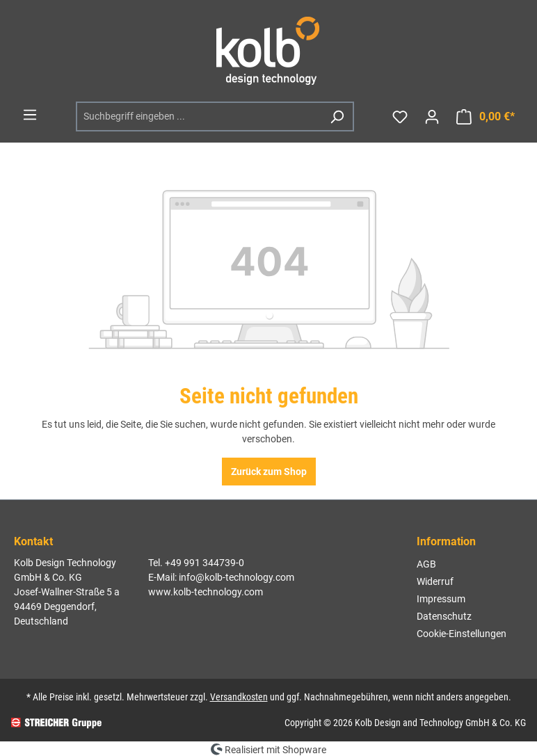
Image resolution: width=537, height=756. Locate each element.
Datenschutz (444, 616)
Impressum (441, 599)
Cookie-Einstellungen (462, 634)
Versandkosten (239, 697)
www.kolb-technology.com (206, 592)
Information (446, 541)
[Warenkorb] (486, 117)
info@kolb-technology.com (237, 577)
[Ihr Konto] (432, 117)
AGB (426, 564)
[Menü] (30, 115)
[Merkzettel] (400, 117)
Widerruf (435, 581)
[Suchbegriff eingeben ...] (199, 116)
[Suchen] (337, 116)
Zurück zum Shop (269, 472)
